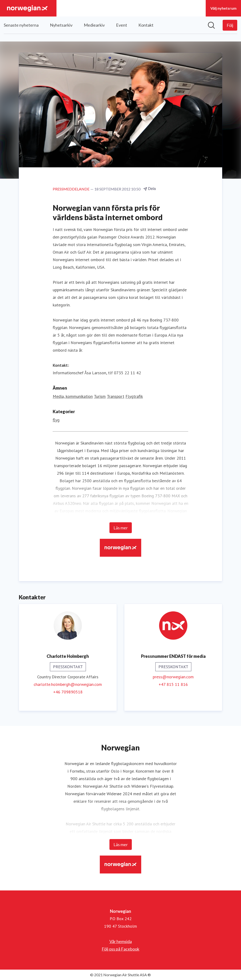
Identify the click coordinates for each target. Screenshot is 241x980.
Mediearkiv (94, 25)
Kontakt (146, 25)
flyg (56, 420)
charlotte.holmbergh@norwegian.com (68, 684)
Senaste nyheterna (21, 25)
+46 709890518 (68, 692)
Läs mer (121, 528)
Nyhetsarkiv (61, 25)
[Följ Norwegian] (230, 25)
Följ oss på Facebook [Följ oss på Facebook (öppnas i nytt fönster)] (120, 949)
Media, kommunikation (73, 396)
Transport (116, 396)
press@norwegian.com (173, 677)
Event (122, 25)
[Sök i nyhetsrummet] (211, 25)
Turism (100, 396)
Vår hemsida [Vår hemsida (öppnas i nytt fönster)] (121, 941)
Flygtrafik (134, 396)
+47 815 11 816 (173, 684)
